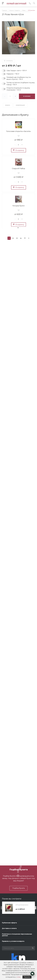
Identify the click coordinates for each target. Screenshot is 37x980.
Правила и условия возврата (13, 941)
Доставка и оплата (9, 928)
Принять (27, 977)
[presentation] (2, 908)
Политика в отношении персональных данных (17, 935)
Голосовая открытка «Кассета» (19, 131)
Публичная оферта (9, 923)
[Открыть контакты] (32, 974)
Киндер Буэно (19, 206)
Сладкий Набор (18, 169)
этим (19, 977)
